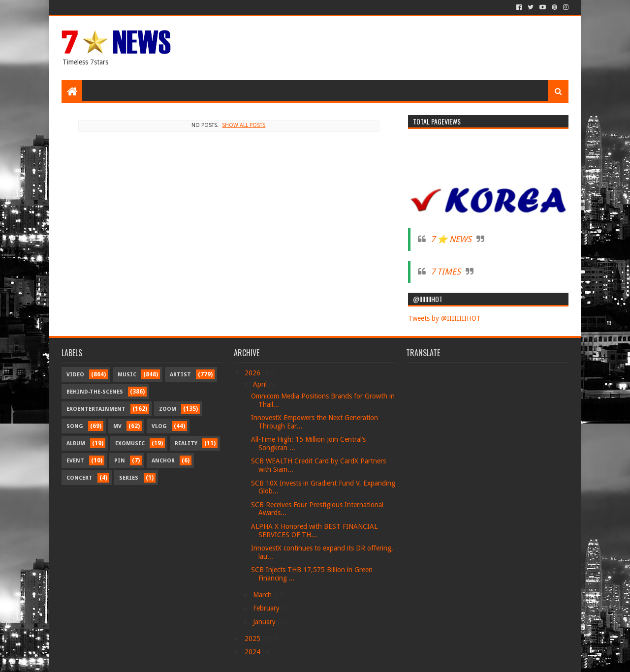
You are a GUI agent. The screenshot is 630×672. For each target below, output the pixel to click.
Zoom (168, 409)
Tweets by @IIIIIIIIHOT (444, 318)
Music (127, 375)
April (261, 384)
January (265, 622)
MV (117, 426)
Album (76, 443)
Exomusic (130, 443)
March (263, 595)
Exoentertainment (96, 409)
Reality (186, 443)
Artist (180, 375)
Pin (120, 461)
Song (75, 426)
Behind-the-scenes (95, 392)
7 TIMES (446, 272)
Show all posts (244, 125)
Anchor (163, 461)
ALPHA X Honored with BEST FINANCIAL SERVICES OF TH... (314, 531)
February (267, 608)
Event (75, 461)
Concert (79, 478)
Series (129, 478)
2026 (253, 373)
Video (75, 375)
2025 (253, 639)
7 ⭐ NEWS (451, 239)
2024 (253, 652)
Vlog (159, 426)
